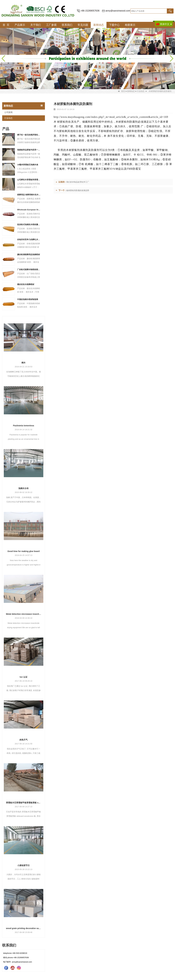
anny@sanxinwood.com (118, 11)
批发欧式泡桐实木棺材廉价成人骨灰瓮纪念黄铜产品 (29, 225)
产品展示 (20, 25)
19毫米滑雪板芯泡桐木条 (28, 165)
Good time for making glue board (23, 551)
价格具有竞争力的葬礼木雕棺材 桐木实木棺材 (29, 240)
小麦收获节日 (23, 865)
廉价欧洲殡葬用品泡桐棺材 (29, 255)
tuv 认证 (24, 677)
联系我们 (67, 25)
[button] (81, 85)
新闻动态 (99, 25)
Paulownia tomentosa (23, 426)
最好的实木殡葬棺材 (26, 284)
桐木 (23, 363)
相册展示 (130, 25)
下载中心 (114, 25)
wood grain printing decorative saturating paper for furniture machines (24, 928)
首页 (121, 91)
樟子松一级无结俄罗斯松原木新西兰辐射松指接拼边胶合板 (29, 135)
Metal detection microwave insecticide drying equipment (24, 614)
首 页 (6, 25)
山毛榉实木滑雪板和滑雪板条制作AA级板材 (29, 180)
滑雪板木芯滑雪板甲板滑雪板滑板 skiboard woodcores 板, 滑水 (24, 803)
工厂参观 (51, 25)
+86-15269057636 (90, 11)
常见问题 (83, 25)
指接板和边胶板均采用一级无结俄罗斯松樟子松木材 (29, 150)
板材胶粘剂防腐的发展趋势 (78, 190)
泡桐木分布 (23, 488)
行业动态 (141, 91)
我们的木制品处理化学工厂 (78, 182)
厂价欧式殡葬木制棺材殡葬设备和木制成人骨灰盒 (29, 270)
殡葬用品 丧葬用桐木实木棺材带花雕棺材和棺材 (29, 195)
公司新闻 (8, 112)
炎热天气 (23, 740)
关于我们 (36, 25)
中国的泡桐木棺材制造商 (28, 299)
